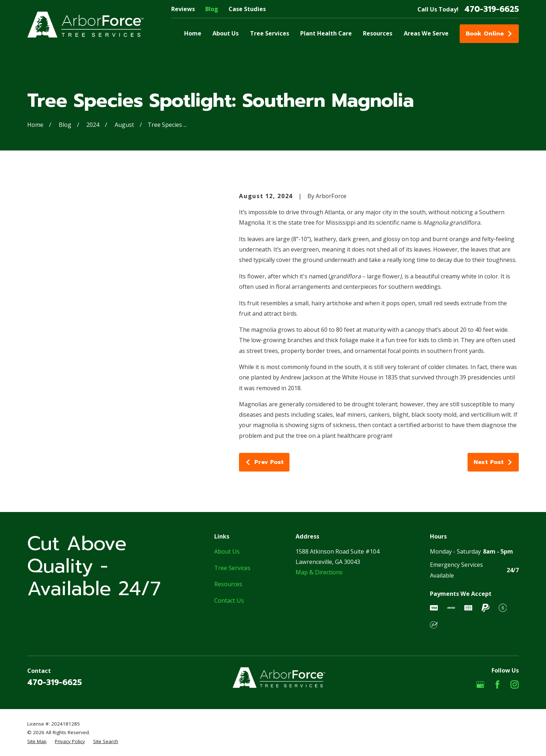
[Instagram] (515, 685)
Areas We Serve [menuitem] (426, 33)
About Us (227, 551)
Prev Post (264, 462)
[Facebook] (497, 685)
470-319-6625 (492, 9)
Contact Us (229, 601)
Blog (212, 9)
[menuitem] (37, 741)
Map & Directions (319, 572)
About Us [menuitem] (226, 33)
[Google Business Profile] (480, 685)
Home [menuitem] (193, 33)
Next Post (493, 462)
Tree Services (232, 568)
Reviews (183, 9)
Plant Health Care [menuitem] (326, 33)
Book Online (489, 34)
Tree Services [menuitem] (270, 33)
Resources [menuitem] (378, 33)
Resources (228, 584)
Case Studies (247, 9)
